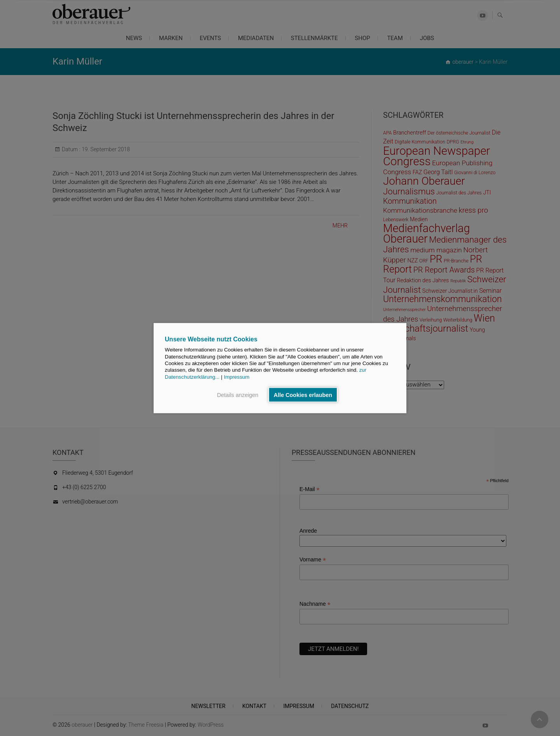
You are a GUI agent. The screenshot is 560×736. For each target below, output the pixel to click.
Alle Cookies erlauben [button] (303, 395)
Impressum (236, 377)
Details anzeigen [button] (238, 395)
